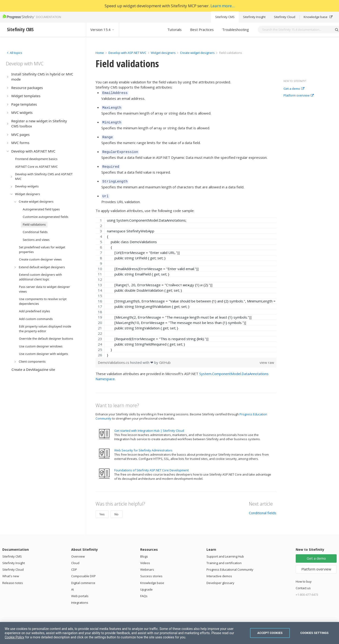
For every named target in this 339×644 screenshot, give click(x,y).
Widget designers (164, 53)
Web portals (80, 590)
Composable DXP (83, 570)
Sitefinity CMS (225, 17)
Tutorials (175, 30)
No (116, 509)
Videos (145, 557)
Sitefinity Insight (254, 17)
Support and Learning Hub (225, 551)
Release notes (13, 577)
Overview (78, 551)
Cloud (75, 557)
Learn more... (223, 6)
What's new (11, 570)
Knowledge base (318, 17)
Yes (102, 509)
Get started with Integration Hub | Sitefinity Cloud (149, 425)
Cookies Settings (315, 633)
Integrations (80, 597)
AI (72, 584)
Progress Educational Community (230, 564)
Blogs (144, 551)
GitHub (165, 357)
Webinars (147, 564)
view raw (267, 357)
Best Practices (202, 30)
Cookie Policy (15, 637)
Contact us (303, 582)
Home (100, 53)
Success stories (151, 570)
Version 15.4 (103, 30)
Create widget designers (197, 53)
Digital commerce (83, 577)
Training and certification (224, 557)
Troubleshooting (236, 30)
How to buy (304, 576)
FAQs (144, 590)
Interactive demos (219, 570)
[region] (186, 282)
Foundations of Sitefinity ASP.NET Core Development (151, 465)
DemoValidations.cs (114, 357)
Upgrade (146, 584)
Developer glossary (220, 577)
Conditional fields (263, 507)
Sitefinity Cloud (285, 17)
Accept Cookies (270, 633)
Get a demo (294, 89)
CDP (74, 564)
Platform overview (299, 96)
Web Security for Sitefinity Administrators (143, 445)
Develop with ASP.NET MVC (127, 53)
